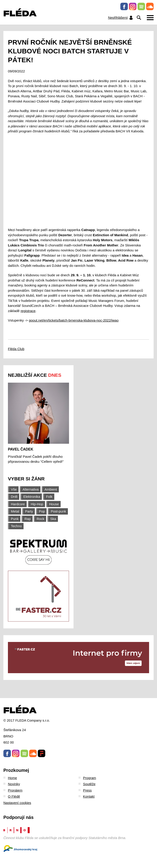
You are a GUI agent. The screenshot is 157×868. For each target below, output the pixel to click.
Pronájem (15, 790)
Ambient (51, 489)
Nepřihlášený (121, 18)
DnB (14, 497)
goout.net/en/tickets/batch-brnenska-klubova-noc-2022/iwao (74, 320)
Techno (16, 526)
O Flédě (14, 796)
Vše (14, 489)
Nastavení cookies (17, 803)
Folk (49, 497)
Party (29, 511)
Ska (53, 519)
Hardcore (18, 504)
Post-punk (58, 511)
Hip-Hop (37, 504)
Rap (28, 519)
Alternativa (31, 489)
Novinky (14, 784)
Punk (15, 519)
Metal (15, 511)
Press (87, 790)
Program (90, 778)
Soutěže (89, 784)
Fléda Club (16, 349)
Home (12, 778)
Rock (40, 519)
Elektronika (32, 497)
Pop (42, 511)
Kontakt (89, 796)
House (54, 504)
